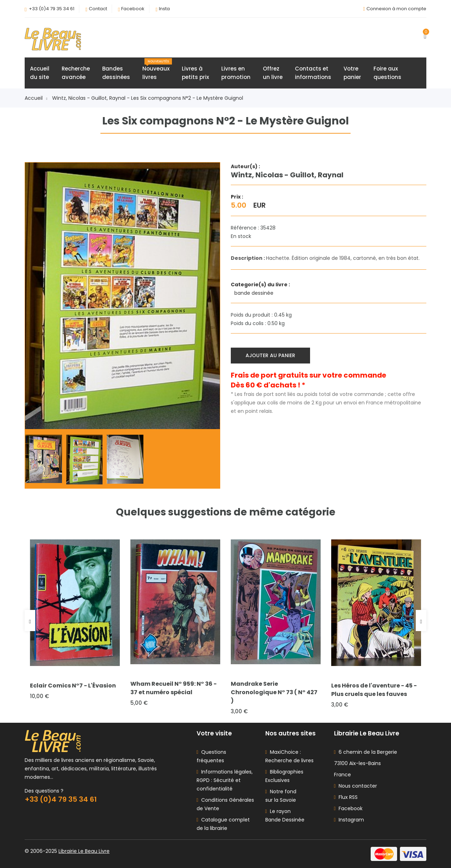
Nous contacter (356, 786)
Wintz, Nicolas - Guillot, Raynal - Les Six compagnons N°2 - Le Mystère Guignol (148, 98)
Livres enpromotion (236, 73)
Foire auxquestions (387, 73)
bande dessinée (255, 293)
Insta (164, 9)
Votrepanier (352, 73)
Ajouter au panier (270, 355)
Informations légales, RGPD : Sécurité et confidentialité (225, 780)
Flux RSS (346, 797)
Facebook (133, 9)
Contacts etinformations (313, 73)
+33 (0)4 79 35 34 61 (52, 9)
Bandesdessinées (116, 73)
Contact (98, 9)
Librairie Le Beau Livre (84, 851)
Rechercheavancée (76, 73)
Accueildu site (40, 73)
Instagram (349, 820)
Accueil (36, 98)
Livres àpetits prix (195, 73)
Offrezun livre (273, 73)
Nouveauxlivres (157, 69)
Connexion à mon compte (396, 9)
